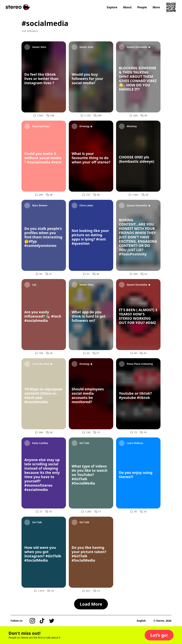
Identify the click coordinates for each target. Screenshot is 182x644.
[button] (159, 635)
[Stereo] (18, 7)
